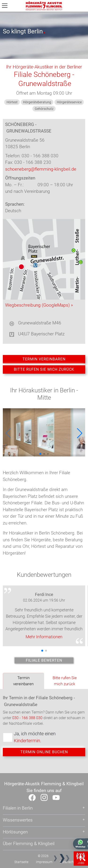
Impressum (44, 862)
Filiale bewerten (44, 660)
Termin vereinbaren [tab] (23, 681)
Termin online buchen (44, 752)
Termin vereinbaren (44, 359)
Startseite (21, 862)
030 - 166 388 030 (27, 718)
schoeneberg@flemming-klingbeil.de (41, 169)
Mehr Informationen (44, 637)
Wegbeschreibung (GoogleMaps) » (39, 305)
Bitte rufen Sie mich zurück (44, 369)
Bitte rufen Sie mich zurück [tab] (65, 681)
